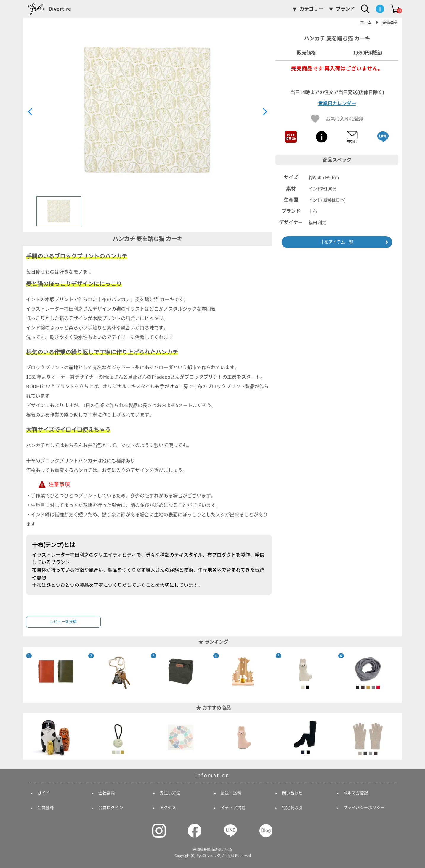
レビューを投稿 (63, 622)
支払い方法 (170, 793)
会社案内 (107, 793)
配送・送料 (231, 793)
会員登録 (46, 808)
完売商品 (390, 22)
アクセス (168, 808)
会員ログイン (111, 808)
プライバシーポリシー (364, 808)
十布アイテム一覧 (337, 242)
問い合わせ (292, 793)
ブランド (345, 9)
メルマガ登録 (356, 793)
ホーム (366, 22)
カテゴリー (311, 9)
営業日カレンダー (337, 103)
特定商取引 (292, 808)
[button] (265, 112)
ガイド (44, 793)
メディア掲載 (233, 808)
